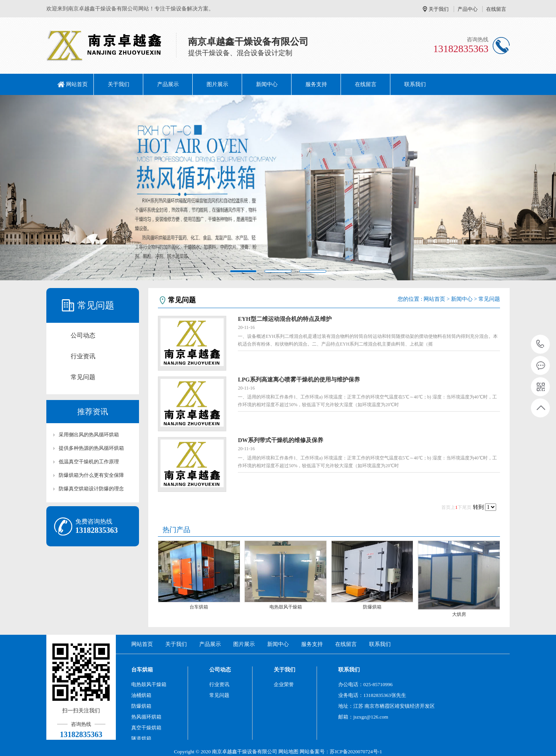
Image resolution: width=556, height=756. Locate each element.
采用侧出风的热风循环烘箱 (89, 435)
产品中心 (468, 9)
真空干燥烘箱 (146, 728)
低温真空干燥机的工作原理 (89, 462)
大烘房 (459, 614)
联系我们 (415, 84)
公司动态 (83, 335)
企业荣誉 (284, 684)
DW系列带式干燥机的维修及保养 (281, 440)
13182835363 (540, 344)
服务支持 (316, 84)
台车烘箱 (199, 607)
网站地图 (288, 752)
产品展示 (168, 84)
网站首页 (77, 84)
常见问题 (83, 377)
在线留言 (496, 9)
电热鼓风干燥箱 (286, 607)
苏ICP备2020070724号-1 (356, 752)
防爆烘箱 (372, 607)
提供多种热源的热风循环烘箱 (91, 448)
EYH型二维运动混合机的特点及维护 (285, 319)
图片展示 (217, 84)
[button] (42, 188)
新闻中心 (267, 84)
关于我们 (439, 9)
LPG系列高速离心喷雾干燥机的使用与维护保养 (299, 380)
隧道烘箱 (141, 738)
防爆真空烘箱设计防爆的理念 (91, 489)
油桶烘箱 (141, 695)
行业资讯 (83, 356)
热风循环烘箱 (146, 717)
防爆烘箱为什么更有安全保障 (91, 475)
